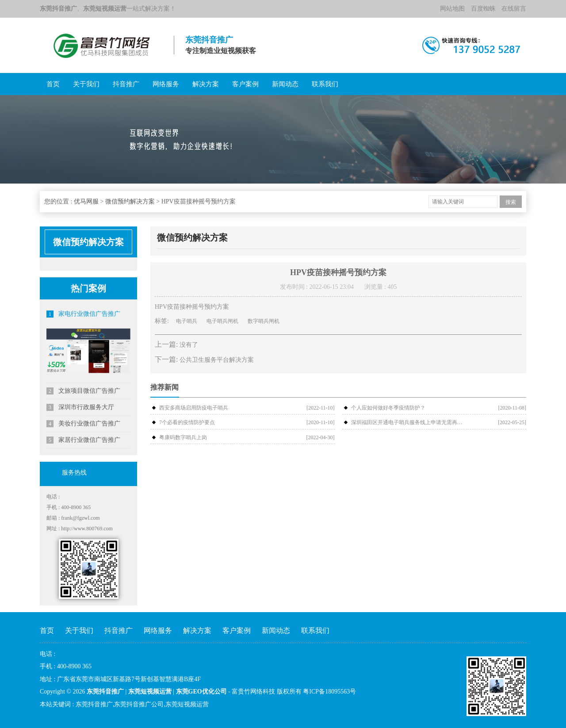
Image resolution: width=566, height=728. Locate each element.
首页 (53, 84)
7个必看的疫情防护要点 (187, 422)
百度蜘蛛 (483, 9)
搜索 (511, 202)
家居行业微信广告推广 (83, 440)
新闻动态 (285, 84)
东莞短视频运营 (187, 704)
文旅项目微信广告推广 (83, 391)
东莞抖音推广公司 (139, 704)
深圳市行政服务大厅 (80, 407)
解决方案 (206, 84)
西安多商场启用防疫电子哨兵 (194, 408)
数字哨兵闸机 (264, 321)
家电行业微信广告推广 (83, 314)
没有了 (189, 345)
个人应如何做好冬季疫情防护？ (388, 408)
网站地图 (452, 9)
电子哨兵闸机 (222, 321)
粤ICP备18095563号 (329, 692)
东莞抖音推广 (94, 704)
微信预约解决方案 (130, 201)
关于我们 (86, 84)
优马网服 (86, 201)
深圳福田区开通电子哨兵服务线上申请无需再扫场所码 (408, 422)
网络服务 (166, 84)
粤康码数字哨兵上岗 (183, 437)
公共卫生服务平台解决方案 (217, 360)
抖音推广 (126, 84)
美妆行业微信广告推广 (83, 424)
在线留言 (514, 9)
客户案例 (245, 84)
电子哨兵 (187, 321)
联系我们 (325, 84)
